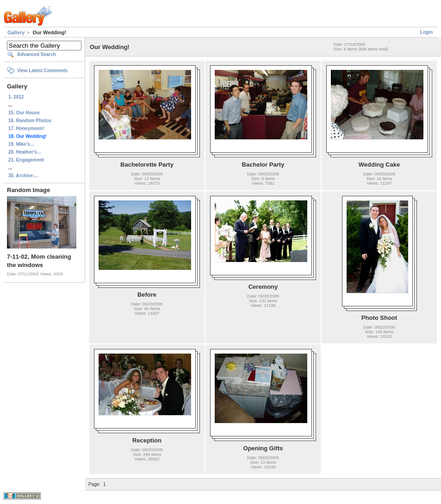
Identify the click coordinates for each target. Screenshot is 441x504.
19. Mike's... (21, 144)
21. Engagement (26, 160)
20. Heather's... (25, 152)
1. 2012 (16, 97)
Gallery (16, 32)
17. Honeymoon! (26, 128)
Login (426, 32)
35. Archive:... (23, 176)
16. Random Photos (30, 121)
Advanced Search (37, 54)
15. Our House (24, 113)
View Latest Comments (42, 71)
